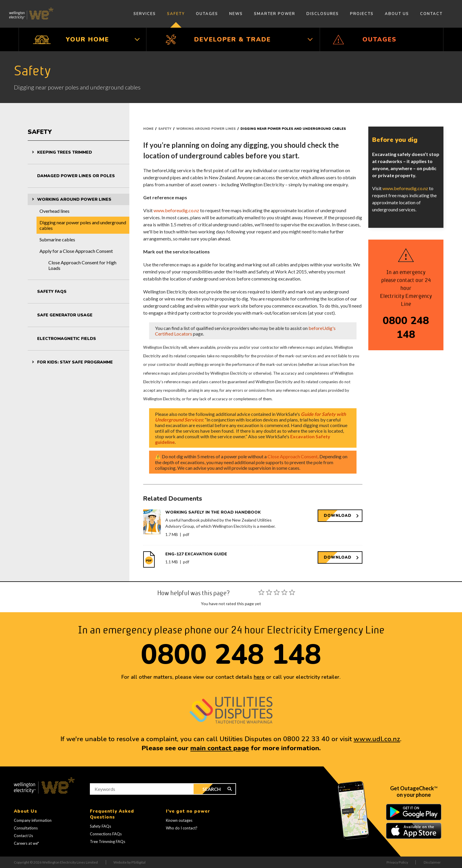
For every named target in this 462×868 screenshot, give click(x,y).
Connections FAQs (106, 834)
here (259, 677)
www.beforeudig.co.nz (176, 210)
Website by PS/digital (129, 862)
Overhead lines (55, 211)
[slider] (277, 592)
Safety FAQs (52, 292)
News (236, 14)
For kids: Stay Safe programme (75, 362)
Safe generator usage (65, 315)
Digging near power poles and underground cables (83, 225)
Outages (207, 14)
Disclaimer (432, 862)
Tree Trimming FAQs (108, 842)
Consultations (26, 828)
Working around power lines (74, 199)
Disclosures (323, 14)
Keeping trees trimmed (65, 152)
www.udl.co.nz (377, 739)
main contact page (220, 748)
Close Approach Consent (293, 456)
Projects (362, 14)
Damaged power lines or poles (76, 176)
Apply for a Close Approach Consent (76, 251)
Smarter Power (275, 14)
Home (148, 129)
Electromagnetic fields (67, 339)
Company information (33, 820)
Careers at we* (26, 843)
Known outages (179, 820)
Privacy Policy (397, 862)
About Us (397, 14)
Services (145, 14)
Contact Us (23, 836)
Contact (431, 14)
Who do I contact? (182, 828)
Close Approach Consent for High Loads (82, 265)
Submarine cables (57, 239)
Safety (176, 14)
